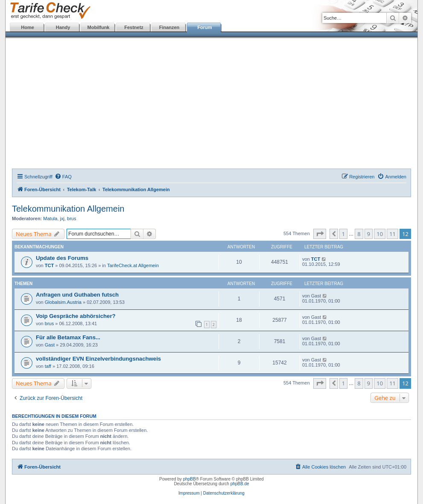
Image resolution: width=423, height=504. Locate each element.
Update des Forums (62, 258)
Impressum (189, 493)
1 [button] (343, 234)
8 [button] (359, 234)
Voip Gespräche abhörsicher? (76, 316)
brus (71, 218)
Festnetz (134, 27)
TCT (49, 265)
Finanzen (169, 27)
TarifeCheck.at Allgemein (133, 265)
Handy (63, 27)
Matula (50, 218)
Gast (50, 345)
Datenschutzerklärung (224, 493)
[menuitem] (63, 177)
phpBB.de (240, 484)
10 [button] (380, 234)
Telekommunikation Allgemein (68, 209)
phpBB (190, 479)
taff (48, 366)
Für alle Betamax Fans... (68, 337)
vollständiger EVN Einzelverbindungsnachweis (98, 359)
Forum (204, 27)
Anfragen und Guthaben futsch (77, 295)
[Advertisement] (211, 105)
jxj (62, 218)
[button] (320, 234)
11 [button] (392, 234)
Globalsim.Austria (63, 302)
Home (28, 27)
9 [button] (369, 234)
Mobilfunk (99, 27)
